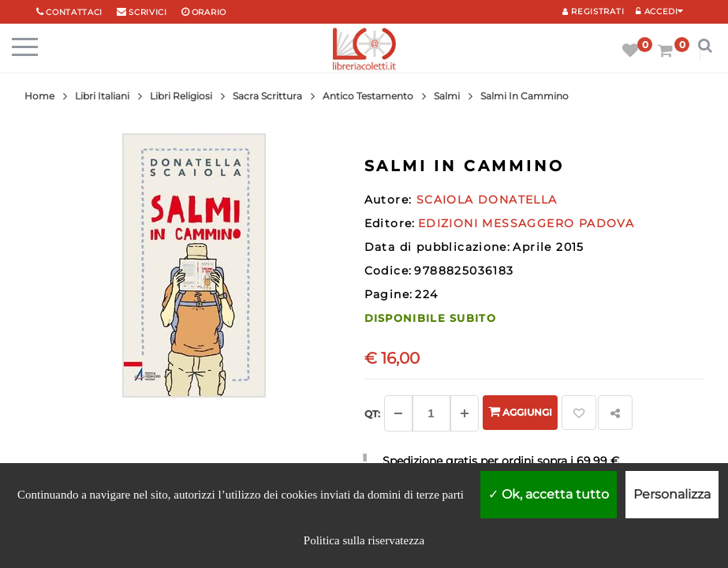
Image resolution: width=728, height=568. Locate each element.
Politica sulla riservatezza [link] (364, 540)
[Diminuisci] (398, 413)
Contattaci (74, 12)
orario (209, 12)
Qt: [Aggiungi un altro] (372, 414)
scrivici (148, 12)
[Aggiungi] (465, 413)
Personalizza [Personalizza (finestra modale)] (672, 494)
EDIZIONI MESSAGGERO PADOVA (526, 223)
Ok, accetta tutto (549, 494)
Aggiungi (520, 411)
